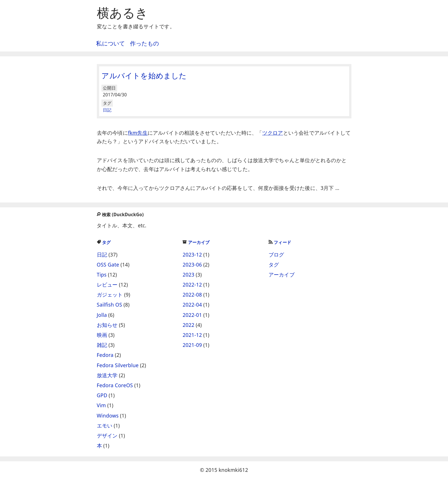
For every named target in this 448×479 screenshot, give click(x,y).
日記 (107, 110)
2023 (188, 275)
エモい (105, 426)
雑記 (102, 345)
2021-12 (192, 335)
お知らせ (107, 325)
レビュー (107, 285)
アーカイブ (196, 242)
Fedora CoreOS (115, 385)
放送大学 (107, 375)
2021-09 (192, 345)
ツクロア (273, 133)
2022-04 (192, 305)
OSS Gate (108, 265)
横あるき (123, 13)
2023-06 (192, 265)
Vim (101, 405)
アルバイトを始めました (144, 75)
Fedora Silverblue (118, 365)
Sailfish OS (110, 305)
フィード (280, 242)
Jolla (102, 315)
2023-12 (192, 255)
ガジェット (110, 295)
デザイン (107, 436)
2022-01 (192, 315)
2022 (188, 325)
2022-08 (192, 295)
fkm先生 (138, 133)
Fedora (105, 355)
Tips (102, 275)
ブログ (276, 255)
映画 (102, 335)
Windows (108, 416)
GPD (102, 395)
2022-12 (192, 285)
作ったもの (144, 43)
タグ (104, 242)
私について (110, 43)
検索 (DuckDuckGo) (120, 215)
